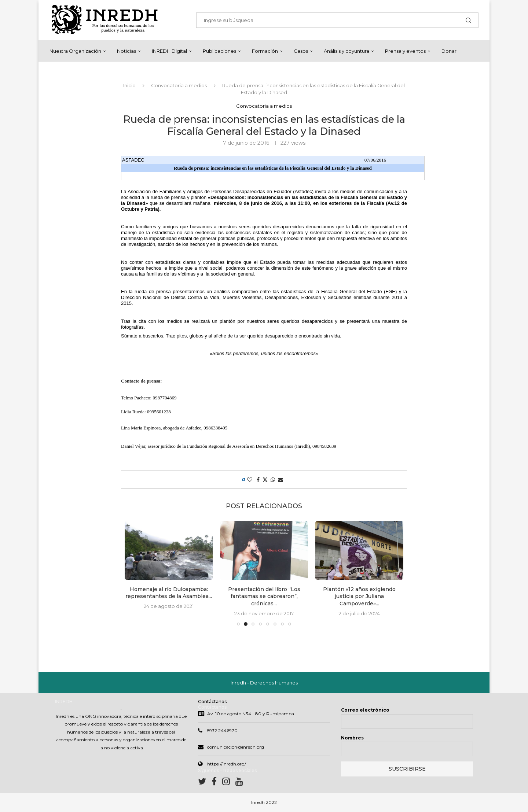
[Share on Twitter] (265, 480)
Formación (265, 51)
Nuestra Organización (75, 51)
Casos (301, 51)
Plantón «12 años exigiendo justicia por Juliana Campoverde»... (359, 597)
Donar (449, 51)
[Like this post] (250, 480)
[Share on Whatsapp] (273, 480)
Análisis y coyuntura (346, 51)
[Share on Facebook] (258, 480)
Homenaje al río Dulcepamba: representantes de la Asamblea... (169, 593)
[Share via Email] (280, 480)
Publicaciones (219, 51)
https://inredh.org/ (227, 765)
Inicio (129, 86)
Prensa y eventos (405, 51)
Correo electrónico (365, 711)
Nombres (352, 739)
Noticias (126, 51)
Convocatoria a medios (179, 86)
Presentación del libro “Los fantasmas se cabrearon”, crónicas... (264, 597)
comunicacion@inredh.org (236, 748)
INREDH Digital (169, 51)
